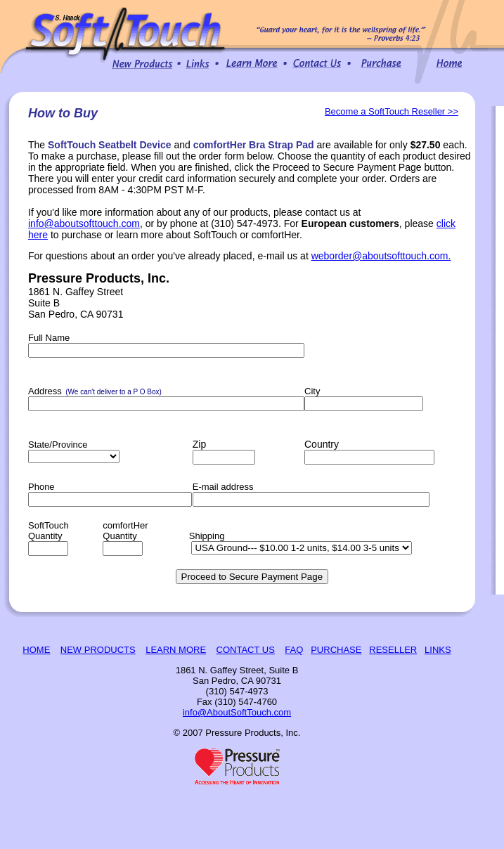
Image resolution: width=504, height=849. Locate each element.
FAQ (294, 650)
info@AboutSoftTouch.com (237, 712)
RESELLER (393, 650)
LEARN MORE (176, 650)
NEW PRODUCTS (98, 650)
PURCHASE (336, 650)
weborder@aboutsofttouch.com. (381, 256)
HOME (36, 650)
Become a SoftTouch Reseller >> (392, 111)
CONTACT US (246, 650)
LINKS (438, 650)
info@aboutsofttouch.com (84, 223)
